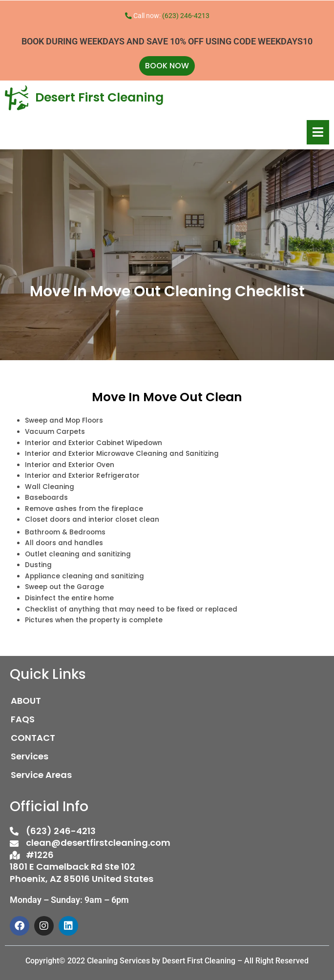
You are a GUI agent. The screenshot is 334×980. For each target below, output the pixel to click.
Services (30, 756)
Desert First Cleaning (99, 97)
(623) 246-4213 (186, 16)
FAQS (23, 719)
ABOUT (26, 701)
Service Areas (41, 775)
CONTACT (33, 738)
